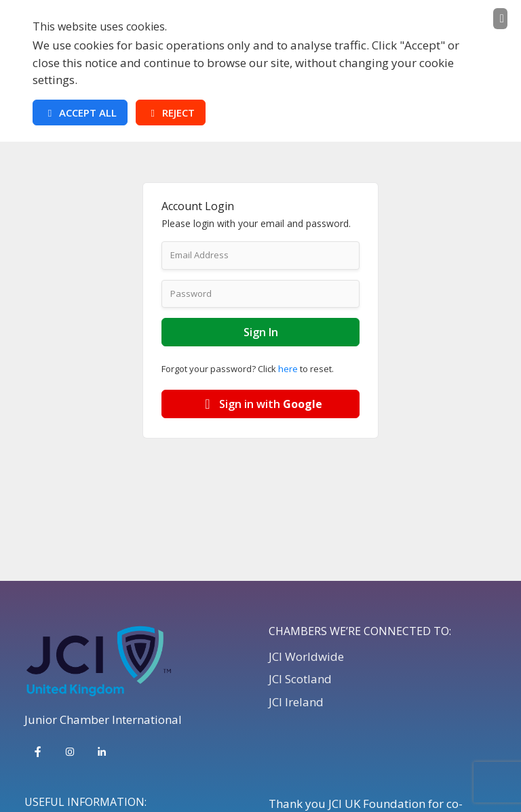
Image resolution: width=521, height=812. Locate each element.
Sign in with (261, 404)
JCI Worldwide (306, 656)
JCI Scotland (300, 679)
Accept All (80, 113)
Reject (171, 113)
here (288, 369)
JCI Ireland (296, 702)
